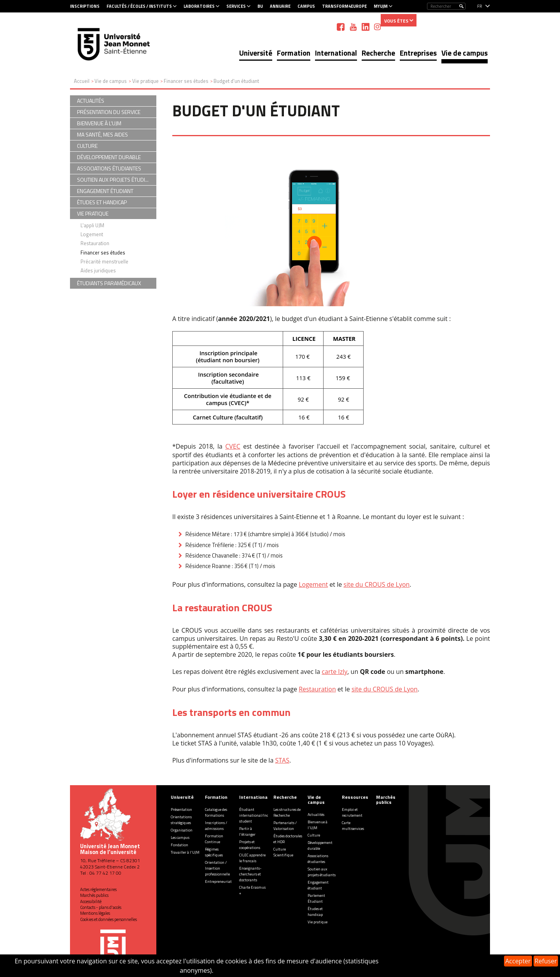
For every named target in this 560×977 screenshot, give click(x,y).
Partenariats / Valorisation (285, 826)
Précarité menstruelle (104, 261)
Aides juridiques (98, 270)
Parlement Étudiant (316, 898)
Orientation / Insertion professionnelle (217, 868)
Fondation (179, 845)
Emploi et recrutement (352, 812)
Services (236, 6)
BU (260, 6)
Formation (294, 53)
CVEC (233, 446)
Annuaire (280, 6)
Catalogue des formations (216, 812)
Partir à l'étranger (247, 831)
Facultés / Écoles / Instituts (139, 6)
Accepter (518, 961)
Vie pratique (318, 922)
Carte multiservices (353, 826)
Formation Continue (214, 839)
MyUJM (381, 6)
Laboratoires (199, 6)
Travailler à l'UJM (185, 852)
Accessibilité (91, 902)
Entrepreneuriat (218, 881)
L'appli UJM (92, 225)
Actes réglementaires (98, 889)
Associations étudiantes (318, 859)
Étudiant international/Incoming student (259, 815)
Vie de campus (465, 53)
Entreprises (418, 53)
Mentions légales (95, 913)
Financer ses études (103, 253)
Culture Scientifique (283, 852)
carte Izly (334, 672)
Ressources (355, 797)
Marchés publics (94, 895)
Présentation (181, 809)
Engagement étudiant (318, 885)
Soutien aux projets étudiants (322, 872)
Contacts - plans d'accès (101, 907)
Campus (306, 6)
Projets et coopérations (250, 845)
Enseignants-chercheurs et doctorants (250, 874)
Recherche (378, 53)
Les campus (180, 838)
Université (256, 53)
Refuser (546, 961)
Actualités (316, 815)
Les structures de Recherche (287, 812)
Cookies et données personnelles (108, 919)
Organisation (182, 830)
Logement (313, 584)
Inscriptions (85, 6)
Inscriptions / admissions (216, 826)
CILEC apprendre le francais (252, 858)
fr (480, 6)
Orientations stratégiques (181, 820)
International (336, 53)
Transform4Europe (344, 6)
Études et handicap (315, 912)
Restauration (317, 689)
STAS (282, 760)
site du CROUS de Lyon (376, 584)
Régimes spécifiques (214, 852)
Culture (314, 835)
